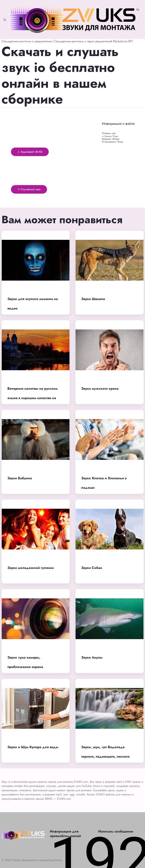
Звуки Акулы (92, 657)
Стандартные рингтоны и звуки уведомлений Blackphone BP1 (93, 41)
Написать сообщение (116, 831)
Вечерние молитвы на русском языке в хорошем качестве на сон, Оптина (32, 398)
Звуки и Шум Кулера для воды (33, 747)
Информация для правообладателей (65, 834)
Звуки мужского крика (100, 389)
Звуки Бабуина (20, 478)
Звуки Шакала (93, 299)
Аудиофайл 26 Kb (30, 152)
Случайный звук (29, 189)
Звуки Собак (92, 568)
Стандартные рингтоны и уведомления (27, 41)
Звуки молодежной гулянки (31, 568)
